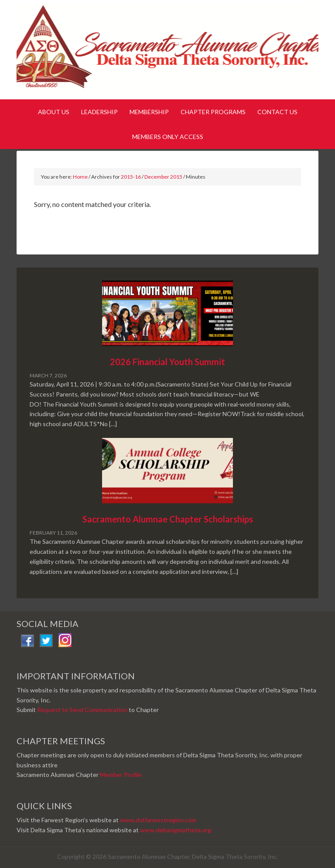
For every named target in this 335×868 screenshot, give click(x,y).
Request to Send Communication (82, 710)
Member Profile (121, 775)
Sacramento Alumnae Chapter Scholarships (168, 519)
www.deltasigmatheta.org (176, 830)
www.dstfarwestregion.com (158, 820)
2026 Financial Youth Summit (167, 362)
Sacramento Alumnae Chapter (167, 51)
